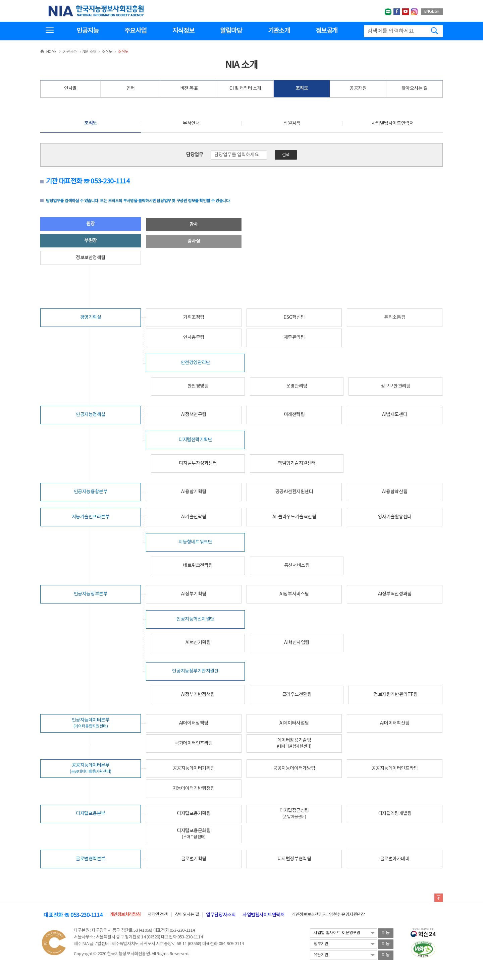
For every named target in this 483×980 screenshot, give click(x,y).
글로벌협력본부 (91, 859)
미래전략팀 (294, 415)
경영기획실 (91, 318)
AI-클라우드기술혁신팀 (294, 517)
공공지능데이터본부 (91, 768)
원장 (90, 224)
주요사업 (135, 31)
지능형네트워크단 (195, 542)
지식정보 (183, 31)
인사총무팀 (194, 338)
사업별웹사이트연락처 (393, 123)
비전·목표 (189, 89)
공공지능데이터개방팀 (294, 768)
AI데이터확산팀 (395, 723)
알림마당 (231, 31)
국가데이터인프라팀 (194, 743)
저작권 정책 (158, 915)
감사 (194, 225)
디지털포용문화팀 (194, 834)
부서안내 (191, 123)
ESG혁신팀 (294, 318)
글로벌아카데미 (395, 859)
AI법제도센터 (395, 415)
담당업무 (195, 155)
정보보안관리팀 (395, 386)
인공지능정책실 (91, 415)
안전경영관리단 (196, 363)
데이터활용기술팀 (294, 743)
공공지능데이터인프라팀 (395, 768)
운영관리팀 (297, 386)
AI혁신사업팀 (297, 643)
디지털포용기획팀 (194, 814)
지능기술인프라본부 (91, 517)
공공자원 (358, 89)
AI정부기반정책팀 (198, 695)
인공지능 (87, 31)
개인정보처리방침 (125, 915)
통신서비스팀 (297, 566)
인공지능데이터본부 (91, 723)
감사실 (194, 241)
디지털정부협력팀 (294, 859)
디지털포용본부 (91, 814)
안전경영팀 (198, 386)
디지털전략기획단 (195, 440)
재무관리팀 (294, 338)
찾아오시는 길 (415, 89)
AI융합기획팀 (194, 492)
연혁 (131, 89)
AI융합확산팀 (395, 492)
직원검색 (292, 123)
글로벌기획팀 (194, 859)
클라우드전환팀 (297, 695)
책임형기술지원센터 (297, 463)
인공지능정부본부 (91, 594)
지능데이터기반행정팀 (194, 789)
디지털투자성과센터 (198, 463)
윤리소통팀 (395, 318)
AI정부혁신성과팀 (395, 594)
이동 (386, 933)
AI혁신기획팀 (198, 643)
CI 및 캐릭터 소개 (245, 89)
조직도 (302, 89)
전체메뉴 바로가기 (0, 0)
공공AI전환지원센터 (294, 492)
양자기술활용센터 (395, 517)
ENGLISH (432, 12)
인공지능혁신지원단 (195, 619)
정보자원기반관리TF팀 (395, 695)
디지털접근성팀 (294, 814)
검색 (286, 155)
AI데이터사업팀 (294, 723)
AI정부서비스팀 (294, 594)
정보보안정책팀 (91, 258)
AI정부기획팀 (194, 594)
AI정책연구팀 (194, 415)
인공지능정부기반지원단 (195, 671)
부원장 (91, 241)
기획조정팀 (194, 318)
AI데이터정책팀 (194, 723)
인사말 (70, 89)
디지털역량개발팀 (395, 814)
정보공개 (327, 31)
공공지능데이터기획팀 (194, 768)
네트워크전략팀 (198, 566)
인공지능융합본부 (91, 492)
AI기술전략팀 (194, 517)
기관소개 (279, 31)
